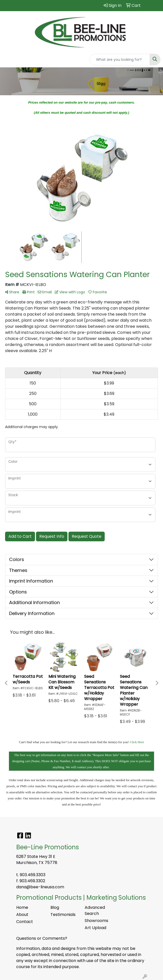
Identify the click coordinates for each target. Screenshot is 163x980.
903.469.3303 (33, 875)
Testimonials (63, 915)
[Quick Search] (120, 60)
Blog (55, 907)
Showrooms (96, 921)
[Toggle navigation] (8, 60)
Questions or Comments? (42, 938)
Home (22, 907)
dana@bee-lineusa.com (40, 887)
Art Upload (95, 928)
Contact (25, 922)
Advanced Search (95, 910)
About (22, 915)
